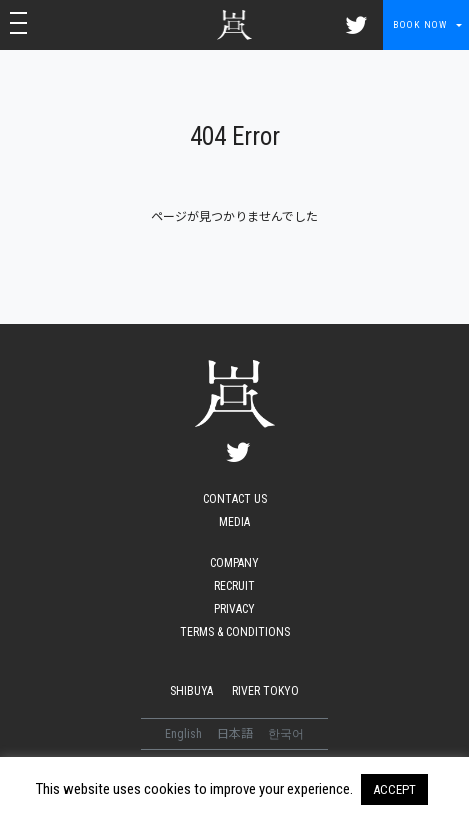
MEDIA (234, 522)
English (185, 734)
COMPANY (234, 563)
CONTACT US (235, 499)
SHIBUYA (191, 691)
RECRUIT (234, 586)
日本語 (236, 734)
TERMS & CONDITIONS (235, 632)
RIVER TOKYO (265, 691)
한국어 (286, 734)
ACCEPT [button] (394, 789)
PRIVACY (234, 609)
